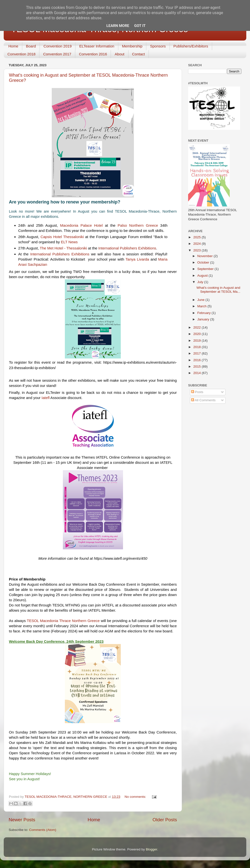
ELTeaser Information (97, 46)
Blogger (151, 849)
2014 (198, 373)
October (204, 262)
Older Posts (165, 820)
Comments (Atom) (43, 830)
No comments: (136, 797)
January (204, 319)
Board (31, 46)
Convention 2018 (21, 54)
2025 (198, 237)
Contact (139, 54)
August (203, 276)
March (202, 306)
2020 (198, 334)
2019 (198, 341)
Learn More (118, 26)
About (119, 54)
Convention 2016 (93, 54)
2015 (198, 367)
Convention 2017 (57, 54)
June (201, 300)
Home (13, 46)
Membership (132, 46)
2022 (198, 327)
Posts (197, 392)
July (201, 282)
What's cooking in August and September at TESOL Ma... (218, 290)
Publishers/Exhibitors (191, 46)
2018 (198, 347)
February (204, 313)
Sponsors (158, 46)
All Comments (203, 400)
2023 (198, 250)
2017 (198, 353)
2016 (198, 360)
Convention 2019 (58, 46)
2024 (198, 244)
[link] (81, 225)
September (206, 269)
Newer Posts (22, 820)
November (205, 256)
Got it (140, 26)
